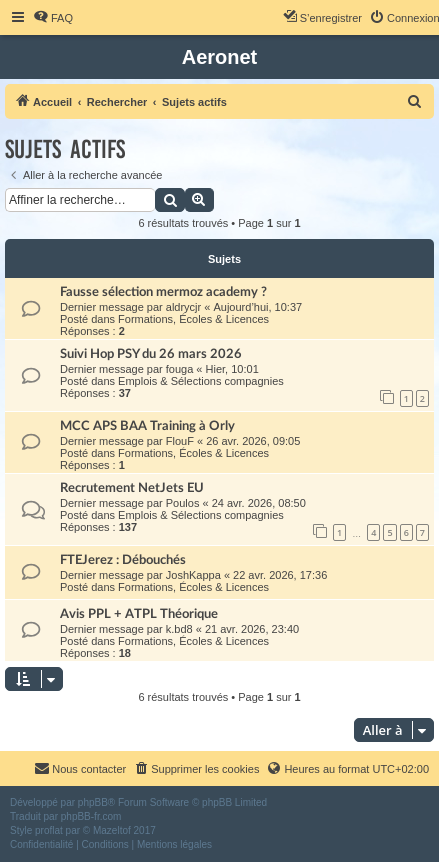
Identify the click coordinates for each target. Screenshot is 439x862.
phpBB (93, 802)
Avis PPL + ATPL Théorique (139, 614)
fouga (180, 369)
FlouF (180, 441)
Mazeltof (112, 830)
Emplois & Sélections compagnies (201, 381)
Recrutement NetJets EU (132, 488)
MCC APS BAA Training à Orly (147, 426)
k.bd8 (179, 629)
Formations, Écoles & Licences (193, 319)
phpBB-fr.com (91, 816)
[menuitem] (53, 18)
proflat (49, 830)
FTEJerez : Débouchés (123, 560)
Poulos (183, 503)
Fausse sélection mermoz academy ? (163, 292)
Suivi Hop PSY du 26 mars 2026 (151, 354)
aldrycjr (183, 307)
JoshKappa (193, 575)
